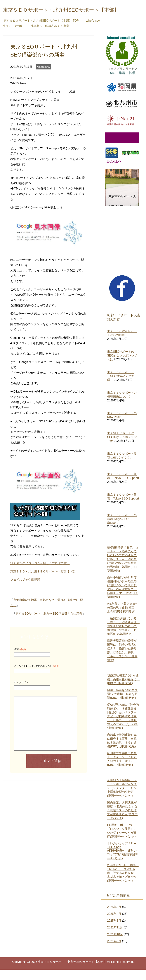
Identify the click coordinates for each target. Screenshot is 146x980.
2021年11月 (115, 938)
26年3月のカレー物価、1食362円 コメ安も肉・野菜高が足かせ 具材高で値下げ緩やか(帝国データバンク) (123, 883)
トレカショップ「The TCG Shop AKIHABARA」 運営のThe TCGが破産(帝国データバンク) (122, 861)
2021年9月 (114, 951)
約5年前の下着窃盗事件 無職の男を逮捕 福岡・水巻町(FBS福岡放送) (123, 618)
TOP (41, 31)
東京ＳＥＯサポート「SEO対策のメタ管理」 (121, 386)
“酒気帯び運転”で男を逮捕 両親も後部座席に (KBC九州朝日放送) (123, 690)
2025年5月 (114, 917)
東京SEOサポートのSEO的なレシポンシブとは (122, 366)
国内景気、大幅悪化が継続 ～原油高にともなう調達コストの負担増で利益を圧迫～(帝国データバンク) (122, 821)
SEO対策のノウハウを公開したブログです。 (40, 573)
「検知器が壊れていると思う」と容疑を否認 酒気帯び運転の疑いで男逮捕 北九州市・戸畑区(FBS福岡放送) (123, 636)
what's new (44, 77)
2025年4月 (114, 924)
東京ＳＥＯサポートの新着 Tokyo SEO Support (122, 529)
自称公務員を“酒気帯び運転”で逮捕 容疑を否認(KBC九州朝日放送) (122, 704)
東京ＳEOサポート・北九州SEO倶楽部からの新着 (49, 624)
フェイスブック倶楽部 (25, 590)
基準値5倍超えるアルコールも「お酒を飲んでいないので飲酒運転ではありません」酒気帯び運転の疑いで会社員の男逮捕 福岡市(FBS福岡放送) (123, 569)
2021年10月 (115, 945)
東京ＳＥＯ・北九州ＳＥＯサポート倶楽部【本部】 (44, 582)
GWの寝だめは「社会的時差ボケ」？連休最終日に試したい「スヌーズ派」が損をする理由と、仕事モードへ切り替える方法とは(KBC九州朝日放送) (123, 727)
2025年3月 (114, 931)
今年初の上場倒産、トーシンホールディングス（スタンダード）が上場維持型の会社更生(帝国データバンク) (122, 798)
